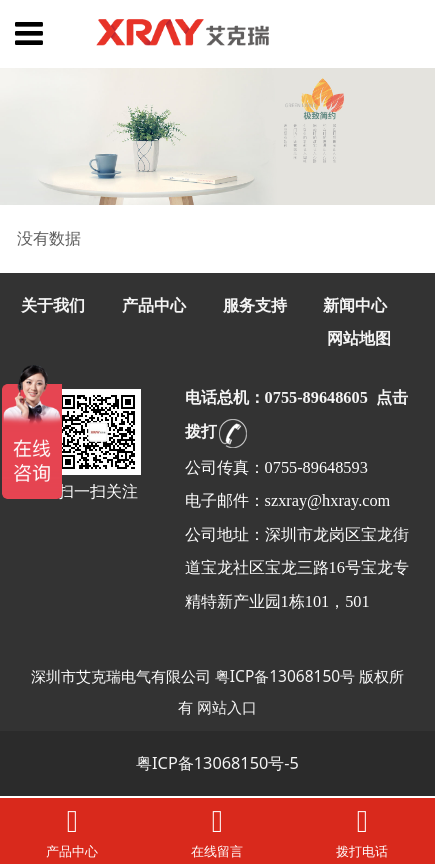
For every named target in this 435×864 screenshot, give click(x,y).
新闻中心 (355, 305)
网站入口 (227, 707)
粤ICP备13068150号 (285, 676)
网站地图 (359, 338)
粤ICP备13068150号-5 (217, 763)
